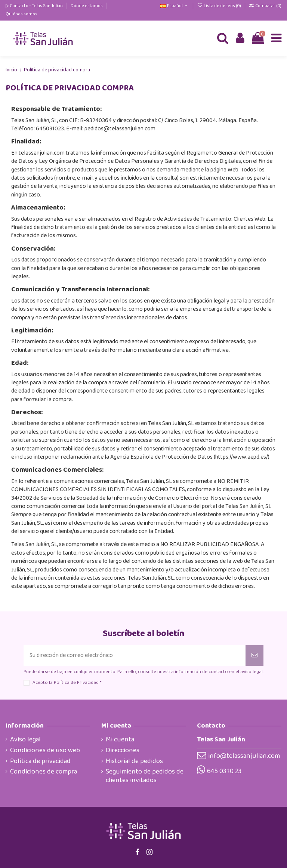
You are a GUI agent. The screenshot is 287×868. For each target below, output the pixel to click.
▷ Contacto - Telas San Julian (35, 6)
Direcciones (123, 750)
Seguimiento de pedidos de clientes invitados (145, 776)
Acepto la (67, 683)
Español (175, 6)
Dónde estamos (87, 6)
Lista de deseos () (219, 6)
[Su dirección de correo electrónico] (135, 655)
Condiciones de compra (44, 772)
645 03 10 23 (224, 771)
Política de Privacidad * (78, 683)
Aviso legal (25, 740)
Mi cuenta (120, 740)
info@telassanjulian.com (244, 756)
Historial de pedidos (134, 761)
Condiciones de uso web (45, 750)
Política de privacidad (40, 761)
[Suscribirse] (254, 655)
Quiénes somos (21, 14)
